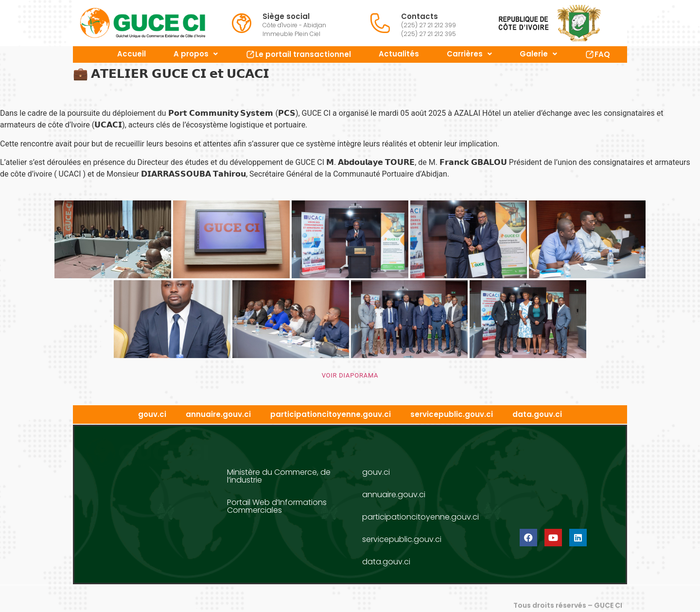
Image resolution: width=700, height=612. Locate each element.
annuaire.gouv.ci (218, 414)
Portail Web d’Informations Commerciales (277, 506)
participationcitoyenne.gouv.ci (331, 414)
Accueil (131, 54)
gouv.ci (152, 414)
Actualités (399, 54)
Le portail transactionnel (298, 54)
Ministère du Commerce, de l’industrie (279, 476)
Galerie (538, 54)
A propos (196, 54)
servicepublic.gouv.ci (452, 414)
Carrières (469, 54)
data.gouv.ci (537, 414)
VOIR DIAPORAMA (350, 375)
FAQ (597, 54)
